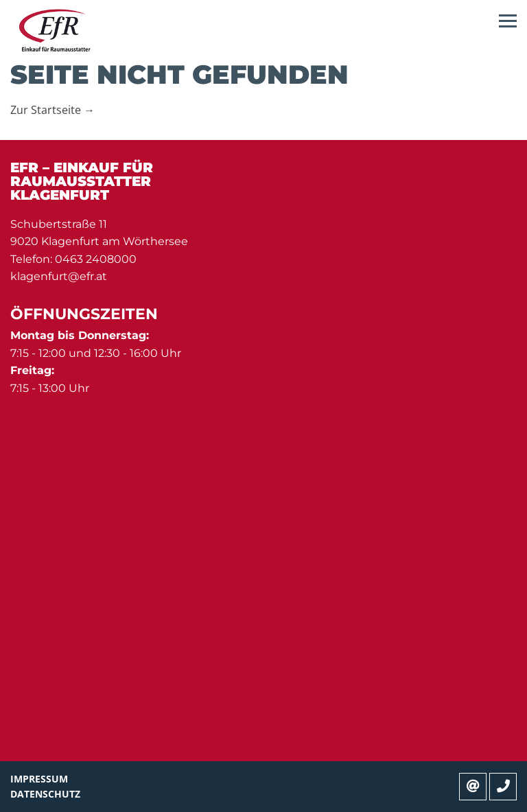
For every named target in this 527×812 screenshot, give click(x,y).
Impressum (39, 779)
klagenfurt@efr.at (59, 276)
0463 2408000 (96, 259)
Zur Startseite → (52, 110)
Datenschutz (45, 794)
